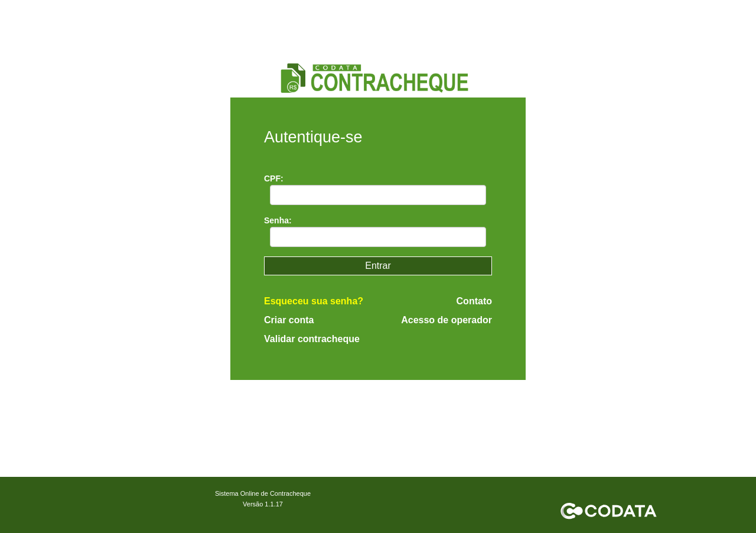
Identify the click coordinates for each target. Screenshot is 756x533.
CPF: (274, 178)
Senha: (278, 220)
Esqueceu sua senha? (314, 301)
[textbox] (378, 195)
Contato (474, 301)
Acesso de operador (447, 320)
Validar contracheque (312, 339)
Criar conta (289, 320)
